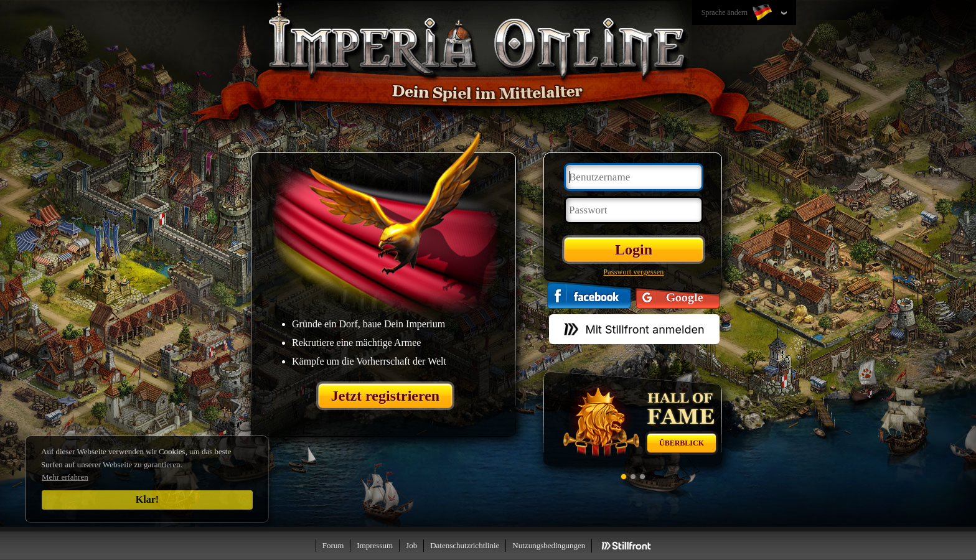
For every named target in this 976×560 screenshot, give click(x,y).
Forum (333, 545)
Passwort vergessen (633, 272)
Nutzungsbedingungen (549, 545)
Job (411, 545)
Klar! (147, 499)
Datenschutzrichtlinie (465, 545)
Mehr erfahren (65, 477)
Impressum (375, 545)
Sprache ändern (738, 13)
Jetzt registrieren (385, 396)
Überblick (682, 443)
